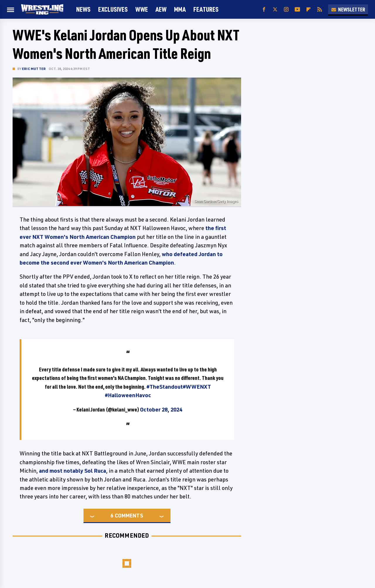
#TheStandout (165, 387)
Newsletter (348, 9)
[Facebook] (264, 10)
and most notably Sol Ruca (73, 471)
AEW (161, 9)
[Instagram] (286, 10)
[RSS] (320, 10)
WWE (142, 9)
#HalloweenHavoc (128, 395)
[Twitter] (275, 10)
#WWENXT (197, 387)
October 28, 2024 (161, 409)
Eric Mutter (34, 69)
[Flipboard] (308, 10)
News (83, 9)
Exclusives (113, 9)
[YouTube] (297, 10)
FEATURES (206, 9)
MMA (180, 9)
